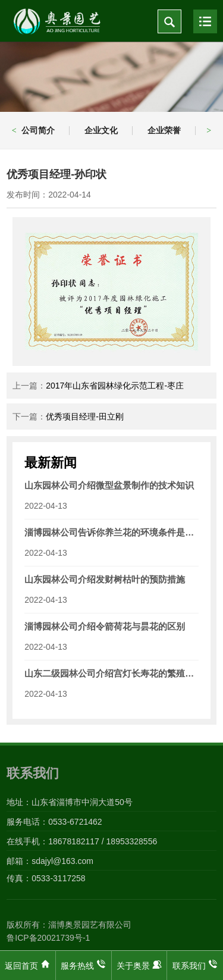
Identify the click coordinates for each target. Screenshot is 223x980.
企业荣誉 (164, 130)
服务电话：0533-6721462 (54, 822)
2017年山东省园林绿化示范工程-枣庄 (115, 386)
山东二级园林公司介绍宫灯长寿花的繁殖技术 (111, 673)
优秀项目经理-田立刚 (85, 417)
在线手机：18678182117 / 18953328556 (82, 841)
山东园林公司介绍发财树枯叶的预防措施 (105, 579)
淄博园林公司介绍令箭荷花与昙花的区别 (105, 626)
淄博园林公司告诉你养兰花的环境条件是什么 (111, 532)
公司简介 (38, 130)
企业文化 (101, 130)
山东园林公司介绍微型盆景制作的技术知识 (109, 485)
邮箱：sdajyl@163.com (50, 861)
